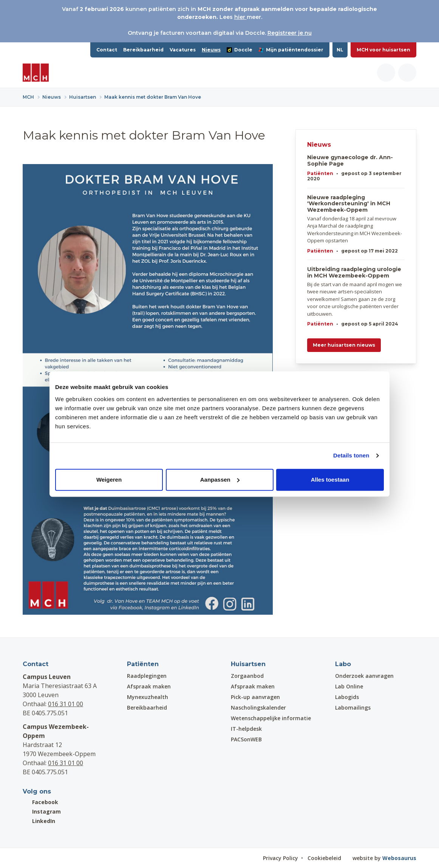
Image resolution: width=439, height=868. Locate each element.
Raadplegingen (147, 676)
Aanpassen (220, 480)
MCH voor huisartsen (383, 50)
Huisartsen (248, 664)
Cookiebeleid (324, 858)
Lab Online (349, 686)
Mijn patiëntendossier (291, 50)
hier (240, 17)
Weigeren (109, 480)
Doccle (240, 50)
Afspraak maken (149, 686)
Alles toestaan (330, 480)
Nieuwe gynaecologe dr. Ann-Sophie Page (350, 161)
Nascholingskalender (258, 708)
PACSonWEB (246, 739)
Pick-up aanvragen (255, 697)
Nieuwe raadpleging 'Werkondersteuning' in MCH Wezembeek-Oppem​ (349, 204)
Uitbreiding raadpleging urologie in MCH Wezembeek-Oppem (354, 273)
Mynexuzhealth (148, 697)
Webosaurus (399, 858)
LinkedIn (39, 821)
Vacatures (183, 50)
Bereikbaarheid (143, 50)
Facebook (40, 802)
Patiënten (320, 173)
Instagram (42, 811)
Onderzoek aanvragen (364, 676)
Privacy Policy (281, 858)
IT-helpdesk (246, 729)
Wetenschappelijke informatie (271, 718)
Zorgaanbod (247, 676)
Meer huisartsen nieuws (344, 345)
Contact (107, 50)
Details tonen (351, 455)
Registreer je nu (290, 33)
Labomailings (353, 708)
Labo (343, 664)
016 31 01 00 (66, 704)
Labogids (347, 697)
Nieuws (211, 50)
